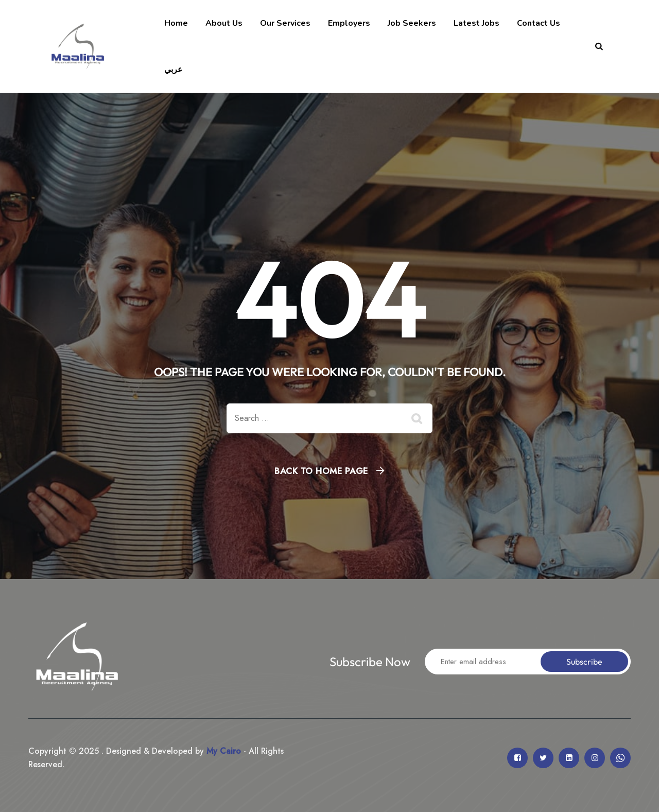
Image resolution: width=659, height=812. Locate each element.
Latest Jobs (476, 23)
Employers (349, 23)
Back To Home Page (321, 471)
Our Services (285, 23)
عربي (174, 70)
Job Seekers (412, 23)
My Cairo (222, 751)
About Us (224, 23)
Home (176, 23)
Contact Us (539, 23)
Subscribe (584, 662)
